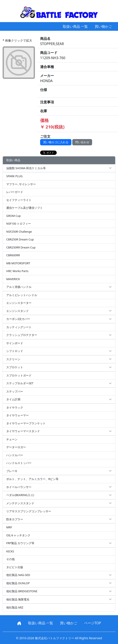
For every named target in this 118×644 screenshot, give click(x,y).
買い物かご (103, 26)
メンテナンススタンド (59, 503)
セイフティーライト (19, 200)
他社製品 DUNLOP (59, 583)
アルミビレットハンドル (22, 295)
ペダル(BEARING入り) (59, 495)
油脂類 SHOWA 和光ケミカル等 (59, 168)
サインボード (15, 343)
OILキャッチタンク (18, 535)
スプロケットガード (19, 375)
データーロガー (16, 447)
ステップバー (15, 391)
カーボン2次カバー (59, 319)
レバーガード (15, 192)
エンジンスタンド (59, 311)
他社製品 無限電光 (59, 600)
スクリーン (59, 359)
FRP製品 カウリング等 (59, 543)
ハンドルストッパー (19, 463)
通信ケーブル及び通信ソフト (24, 208)
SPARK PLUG (14, 176)
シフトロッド (59, 351)
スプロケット (59, 367)
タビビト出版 (15, 567)
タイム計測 (59, 399)
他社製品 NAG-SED (59, 575)
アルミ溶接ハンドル (59, 287)
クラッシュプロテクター (59, 335)
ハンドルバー (15, 455)
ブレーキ (59, 471)
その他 (10, 559)
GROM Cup (13, 216)
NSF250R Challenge (19, 232)
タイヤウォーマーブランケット (26, 423)
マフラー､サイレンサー (21, 184)
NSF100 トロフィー (19, 224)
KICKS (10, 551)
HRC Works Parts (17, 271)
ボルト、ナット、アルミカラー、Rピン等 (32, 479)
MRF (9, 527)
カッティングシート (19, 327)
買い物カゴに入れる (56, 142)
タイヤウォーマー (17, 415)
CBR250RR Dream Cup (21, 247)
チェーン (12, 439)
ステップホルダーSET (59, 383)
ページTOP (93, 623)
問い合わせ (82, 142)
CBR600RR (13, 255)
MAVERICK (13, 279)
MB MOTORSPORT (18, 263)
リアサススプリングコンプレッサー (29, 511)
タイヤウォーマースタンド (59, 431)
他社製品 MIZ (15, 607)
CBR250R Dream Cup (20, 239)
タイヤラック (15, 407)
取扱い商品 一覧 (75, 26)
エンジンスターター (19, 303)
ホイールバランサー (59, 487)
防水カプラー (59, 519)
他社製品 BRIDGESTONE (59, 591)
